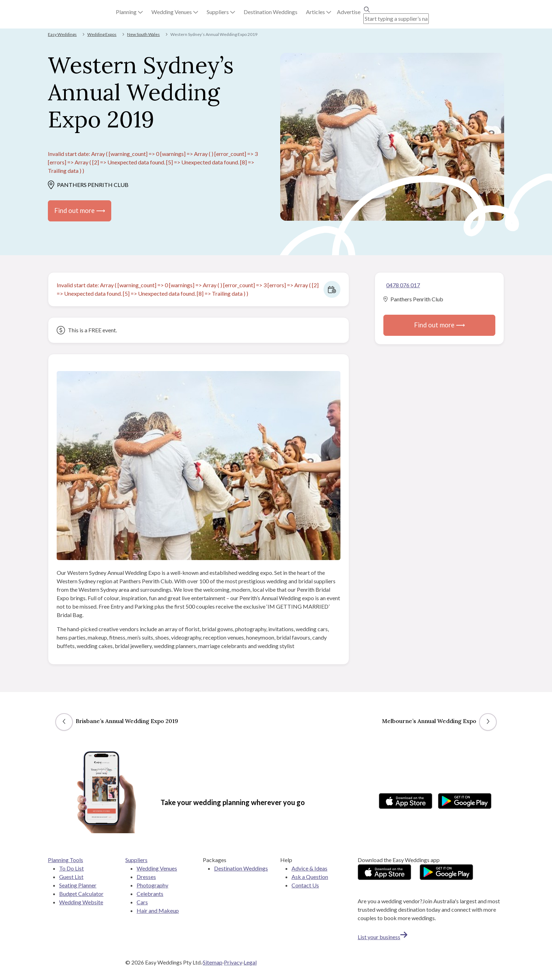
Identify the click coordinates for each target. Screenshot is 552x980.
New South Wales (143, 34)
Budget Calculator (81, 894)
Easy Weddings (62, 34)
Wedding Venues (157, 868)
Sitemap (213, 962)
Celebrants (150, 894)
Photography (152, 885)
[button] (129, 12)
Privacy (233, 962)
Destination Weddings (241, 868)
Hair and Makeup (158, 910)
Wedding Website (81, 902)
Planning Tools (65, 860)
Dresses (146, 877)
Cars (142, 902)
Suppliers (136, 860)
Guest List (71, 877)
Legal (250, 962)
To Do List (71, 868)
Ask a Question (310, 877)
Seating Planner (78, 885)
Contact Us (305, 885)
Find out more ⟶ (80, 211)
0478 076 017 (403, 285)
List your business (382, 937)
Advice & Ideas (309, 868)
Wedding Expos (102, 34)
